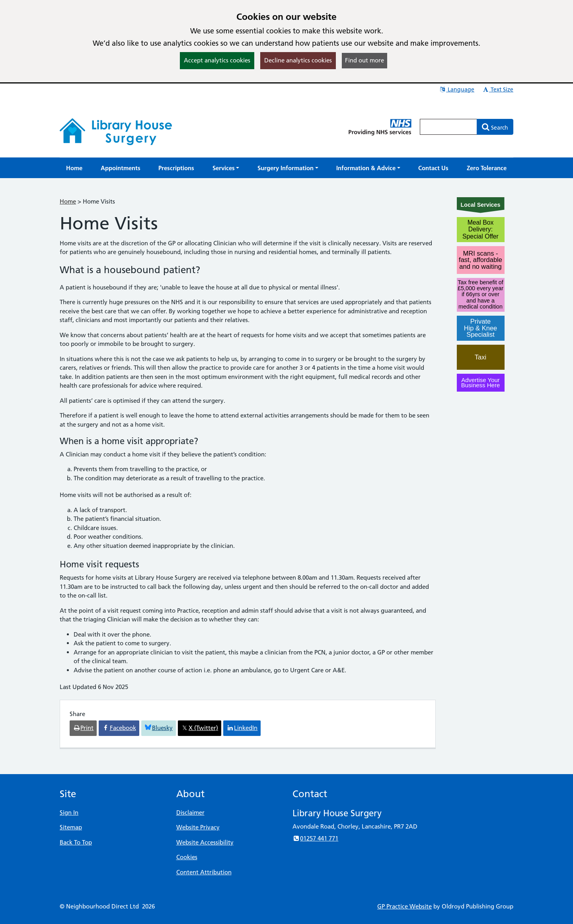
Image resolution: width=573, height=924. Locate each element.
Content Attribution (204, 872)
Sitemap (71, 827)
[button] (226, 168)
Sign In (69, 812)
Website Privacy (198, 827)
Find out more (364, 60)
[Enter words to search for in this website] (448, 127)
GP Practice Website (404, 906)
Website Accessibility (205, 842)
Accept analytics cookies (217, 60)
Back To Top (76, 842)
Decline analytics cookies (298, 60)
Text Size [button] (498, 89)
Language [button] (457, 89)
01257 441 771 (315, 838)
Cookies (187, 857)
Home (68, 201)
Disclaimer (190, 812)
